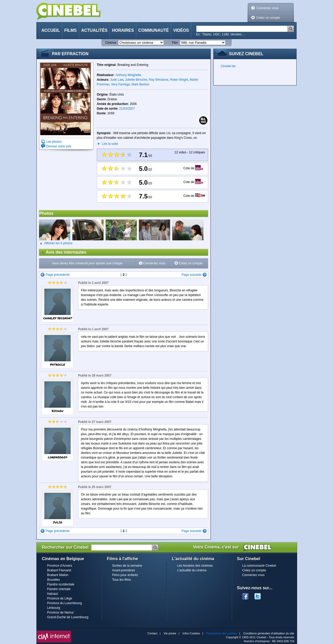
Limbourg (54, 608)
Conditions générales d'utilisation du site (269, 633)
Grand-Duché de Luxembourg (68, 617)
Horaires (123, 30)
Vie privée (170, 633)
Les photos (54, 142)
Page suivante (191, 275)
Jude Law (117, 80)
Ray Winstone (159, 80)
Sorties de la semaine (127, 566)
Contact (152, 633)
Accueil (51, 30)
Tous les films (121, 580)
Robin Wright (179, 80)
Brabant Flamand (59, 570)
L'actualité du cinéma (192, 570)
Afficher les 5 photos (56, 243)
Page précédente (58, 275)
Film (175, 43)
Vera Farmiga (120, 84)
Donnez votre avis (59, 146)
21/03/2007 (127, 109)
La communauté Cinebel (259, 566)
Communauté (154, 30)
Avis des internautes (63, 252)
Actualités (94, 30)
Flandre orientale (59, 589)
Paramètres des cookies (222, 633)
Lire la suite (110, 144)
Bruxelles (53, 580)
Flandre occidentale (61, 584)
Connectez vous (267, 8)
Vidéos (181, 30)
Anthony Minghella (128, 75)
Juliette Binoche (136, 80)
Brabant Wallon (58, 575)
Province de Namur (60, 612)
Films (71, 30)
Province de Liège (60, 598)
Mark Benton (140, 84)
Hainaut (52, 594)
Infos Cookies (191, 633)
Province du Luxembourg (64, 603)
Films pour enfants (125, 575)
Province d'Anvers (60, 566)
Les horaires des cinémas (195, 566)
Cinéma (111, 43)
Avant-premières (124, 570)
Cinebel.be (228, 66)
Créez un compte (268, 18)
